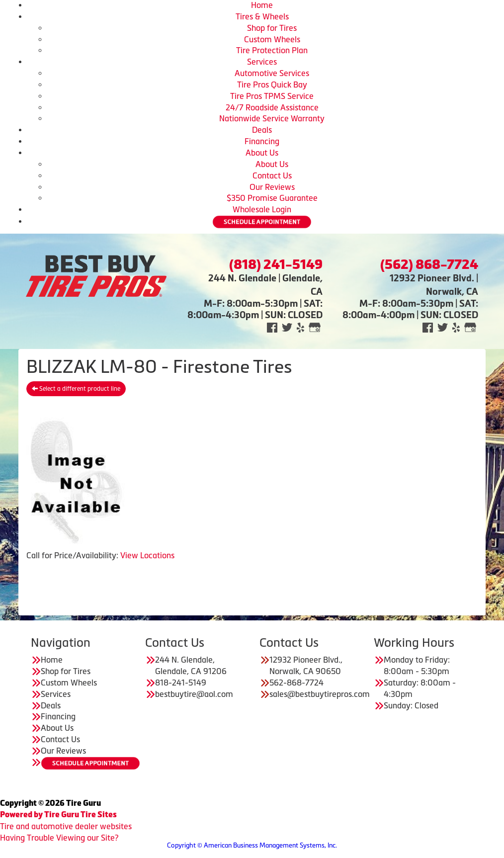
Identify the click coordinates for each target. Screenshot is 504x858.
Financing (262, 141)
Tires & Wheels (262, 16)
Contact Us (272, 175)
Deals (262, 130)
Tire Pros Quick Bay (272, 85)
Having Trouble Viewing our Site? (59, 838)
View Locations (147, 555)
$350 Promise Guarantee (272, 198)
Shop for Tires (272, 28)
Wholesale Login (262, 209)
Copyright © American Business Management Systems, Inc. (252, 845)
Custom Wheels (272, 39)
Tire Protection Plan (272, 50)
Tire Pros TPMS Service (272, 96)
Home (262, 5)
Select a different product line (76, 389)
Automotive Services (272, 73)
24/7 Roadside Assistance (272, 107)
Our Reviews (272, 187)
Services (262, 62)
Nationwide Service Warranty (272, 118)
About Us (262, 153)
